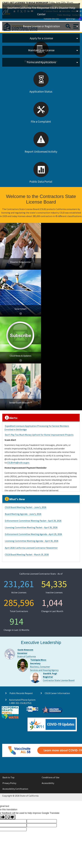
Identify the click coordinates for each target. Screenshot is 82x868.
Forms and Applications (41, 62)
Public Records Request (21, 693)
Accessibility (48, 783)
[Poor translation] (11, 817)
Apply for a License (41, 38)
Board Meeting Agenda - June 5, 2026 (23, 514)
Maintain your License (41, 50)
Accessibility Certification (15, 789)
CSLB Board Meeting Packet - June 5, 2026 (26, 507)
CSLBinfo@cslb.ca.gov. (18, 463)
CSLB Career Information (57, 693)
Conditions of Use (51, 777)
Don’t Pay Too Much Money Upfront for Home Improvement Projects (39, 435)
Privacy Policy (9, 783)
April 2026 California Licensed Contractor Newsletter (31, 548)
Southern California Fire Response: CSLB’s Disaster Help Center (41, 11)
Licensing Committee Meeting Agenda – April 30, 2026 (32, 541)
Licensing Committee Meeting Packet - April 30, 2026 (31, 527)
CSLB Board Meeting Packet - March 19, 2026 (27, 555)
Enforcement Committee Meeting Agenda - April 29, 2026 (33, 534)
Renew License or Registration (41, 26)
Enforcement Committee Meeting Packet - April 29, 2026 (33, 521)
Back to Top (8, 777)
